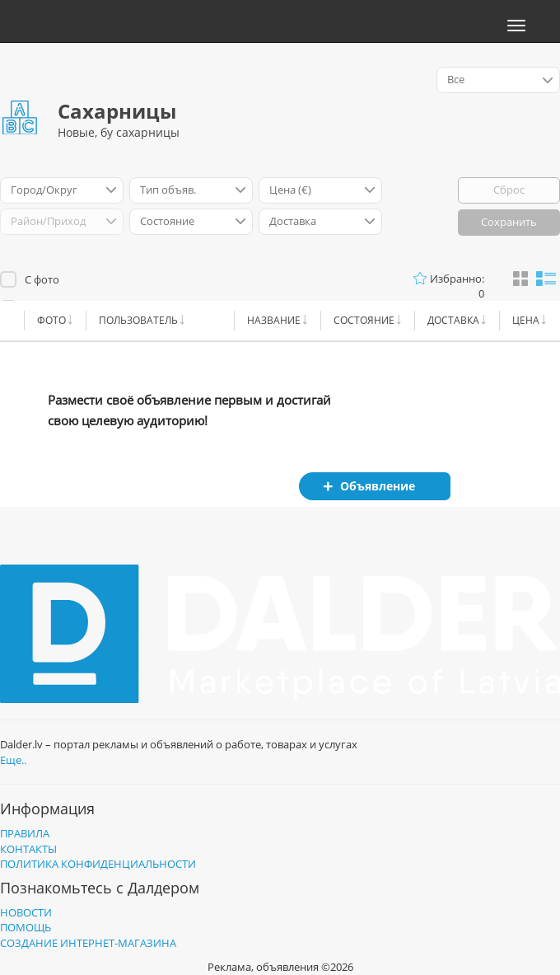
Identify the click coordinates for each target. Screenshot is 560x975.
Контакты (28, 849)
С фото (42, 279)
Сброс (509, 190)
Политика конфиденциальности (98, 864)
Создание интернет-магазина (88, 943)
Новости (26, 912)
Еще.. (13, 760)
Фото (51, 320)
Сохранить (509, 222)
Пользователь (138, 320)
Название (274, 320)
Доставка (453, 320)
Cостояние (364, 320)
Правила (25, 833)
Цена (526, 320)
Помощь (26, 927)
